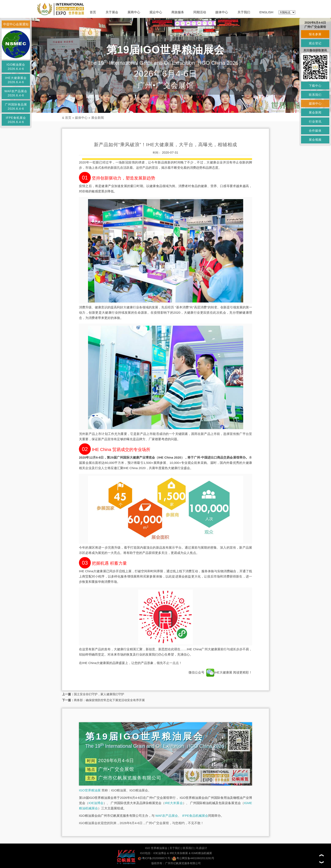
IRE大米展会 (174, 803)
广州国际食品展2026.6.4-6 (16, 107)
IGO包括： (147, 853)
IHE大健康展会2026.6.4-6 (16, 80)
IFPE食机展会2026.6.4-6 (16, 120)
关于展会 (112, 12)
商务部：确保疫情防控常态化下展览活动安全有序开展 (109, 700)
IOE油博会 (96, 803)
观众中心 (156, 12)
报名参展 (315, 34)
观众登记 (315, 43)
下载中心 (315, 86)
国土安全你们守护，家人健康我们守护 (99, 694)
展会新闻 (98, 118)
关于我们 (244, 12)
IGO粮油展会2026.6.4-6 (16, 67)
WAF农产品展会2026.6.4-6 (16, 93)
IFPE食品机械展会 (195, 816)
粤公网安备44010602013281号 (193, 858)
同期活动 (200, 12)
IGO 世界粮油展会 (156, 848)
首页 (93, 12)
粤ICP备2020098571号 (154, 858)
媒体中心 (222, 12)
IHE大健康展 (219, 672)
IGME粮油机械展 (202, 853)
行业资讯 (315, 121)
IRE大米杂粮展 (179, 853)
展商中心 (134, 12)
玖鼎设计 (202, 848)
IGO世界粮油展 (90, 790)
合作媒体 (315, 131)
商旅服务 (178, 12)
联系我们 (188, 848)
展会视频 (315, 140)
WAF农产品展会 (167, 816)
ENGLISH (266, 12)
